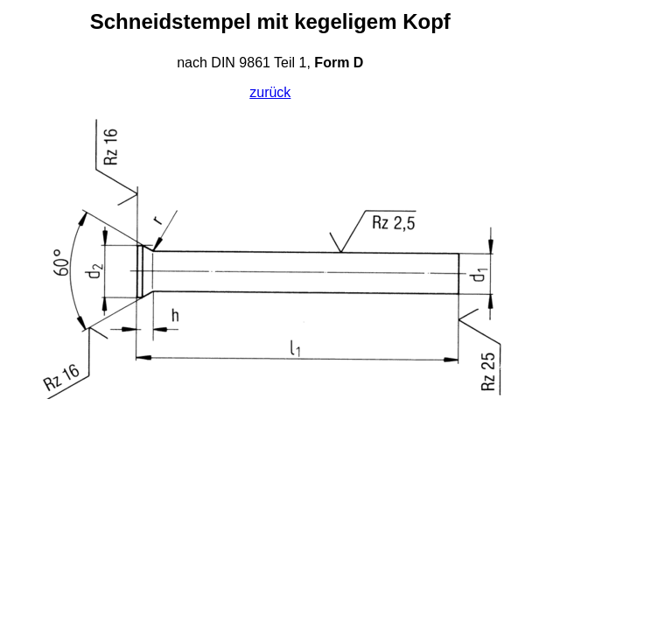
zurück (270, 92)
